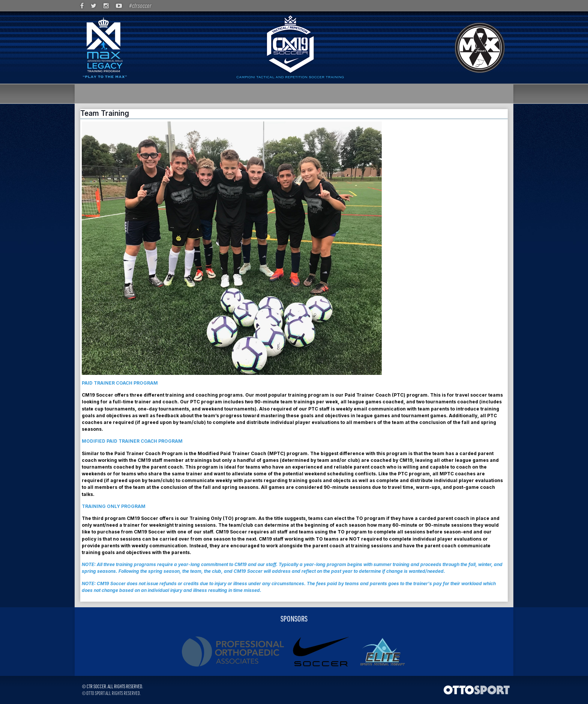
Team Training (105, 113)
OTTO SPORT (95, 693)
